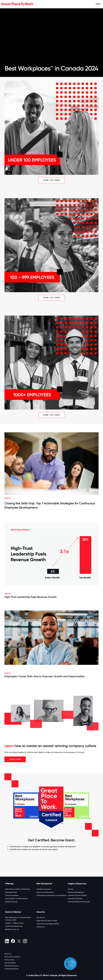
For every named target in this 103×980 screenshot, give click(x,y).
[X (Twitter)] (19, 941)
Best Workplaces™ (45, 884)
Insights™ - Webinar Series (14, 923)
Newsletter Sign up (11, 966)
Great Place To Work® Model (47, 921)
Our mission (41, 917)
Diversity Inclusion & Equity (77, 895)
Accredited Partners (75, 899)
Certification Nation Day (14, 926)
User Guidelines (10, 963)
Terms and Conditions (12, 957)
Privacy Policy (9, 960)
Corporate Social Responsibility (48, 924)
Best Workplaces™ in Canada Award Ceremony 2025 (18, 919)
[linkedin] (7, 941)
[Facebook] (13, 941)
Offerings (9, 884)
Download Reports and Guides (79, 902)
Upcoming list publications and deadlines (51, 895)
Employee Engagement (76, 892)
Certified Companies (44, 889)
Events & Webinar (13, 912)
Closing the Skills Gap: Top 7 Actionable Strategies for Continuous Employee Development (50, 505)
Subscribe (15, 759)
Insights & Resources (77, 884)
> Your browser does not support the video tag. (51, 34)
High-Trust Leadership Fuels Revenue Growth (30, 597)
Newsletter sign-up (12, 929)
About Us (41, 912)
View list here (52, 180)
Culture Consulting (12, 895)
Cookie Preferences (12, 969)
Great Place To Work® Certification (18, 889)
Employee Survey (11, 892)
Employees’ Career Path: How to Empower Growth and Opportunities (44, 676)
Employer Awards (11, 902)
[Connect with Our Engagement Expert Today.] (52, 866)
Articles (71, 889)
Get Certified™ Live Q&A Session (16, 899)
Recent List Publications (45, 892)
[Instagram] (25, 941)
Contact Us (41, 927)
